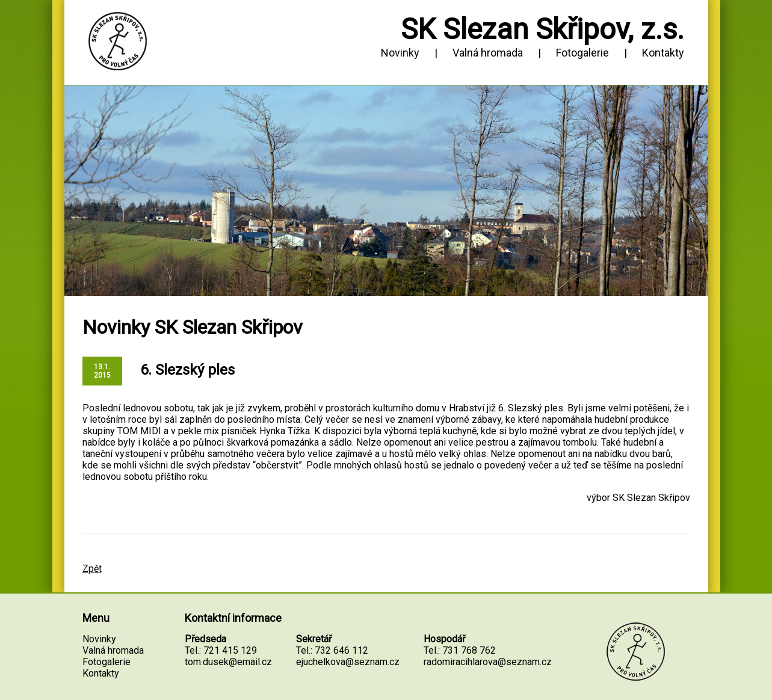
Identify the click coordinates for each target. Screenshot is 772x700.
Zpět (92, 569)
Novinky (400, 53)
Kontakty (663, 53)
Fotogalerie (582, 53)
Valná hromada (488, 53)
